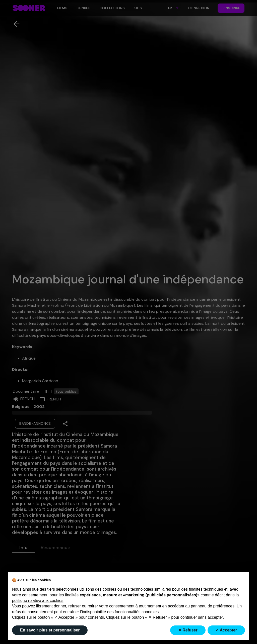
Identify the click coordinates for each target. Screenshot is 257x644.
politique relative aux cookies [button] (38, 601)
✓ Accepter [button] (226, 630)
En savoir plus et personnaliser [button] (50, 630)
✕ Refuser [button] (188, 630)
